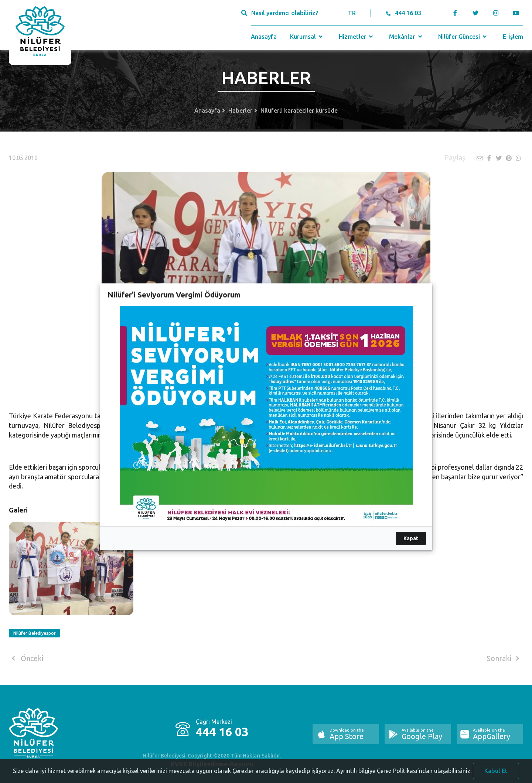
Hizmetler (357, 37)
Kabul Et (496, 773)
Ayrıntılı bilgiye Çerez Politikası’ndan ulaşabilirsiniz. (404, 773)
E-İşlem (513, 37)
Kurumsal (307, 37)
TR (352, 13)
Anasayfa (264, 37)
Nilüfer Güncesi (463, 37)
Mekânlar (406, 37)
